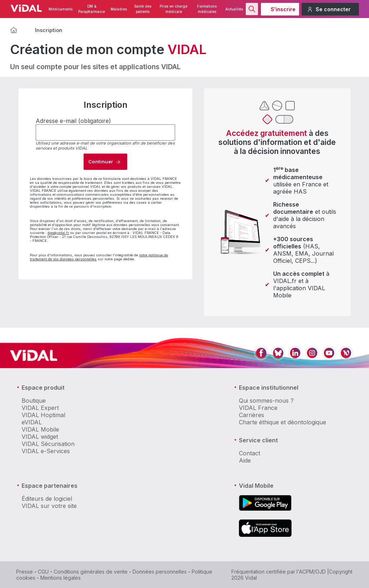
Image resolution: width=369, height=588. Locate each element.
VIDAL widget (40, 437)
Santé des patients (143, 9)
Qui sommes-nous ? (266, 401)
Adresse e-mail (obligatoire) (73, 121)
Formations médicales (207, 9)
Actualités (234, 9)
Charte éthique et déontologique (283, 422)
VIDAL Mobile (40, 429)
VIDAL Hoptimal (43, 415)
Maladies (119, 9)
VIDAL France (258, 408)
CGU (43, 572)
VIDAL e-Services (46, 451)
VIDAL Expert (40, 408)
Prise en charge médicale (174, 9)
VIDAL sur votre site (49, 506)
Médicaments (61, 9)
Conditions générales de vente (91, 572)
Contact (250, 453)
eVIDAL (32, 422)
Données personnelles (160, 572)
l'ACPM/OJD (311, 572)
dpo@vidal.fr (58, 233)
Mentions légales (61, 578)
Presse (25, 572)
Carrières (252, 415)
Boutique (34, 401)
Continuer (101, 162)
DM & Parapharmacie (92, 9)
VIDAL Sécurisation (48, 444)
